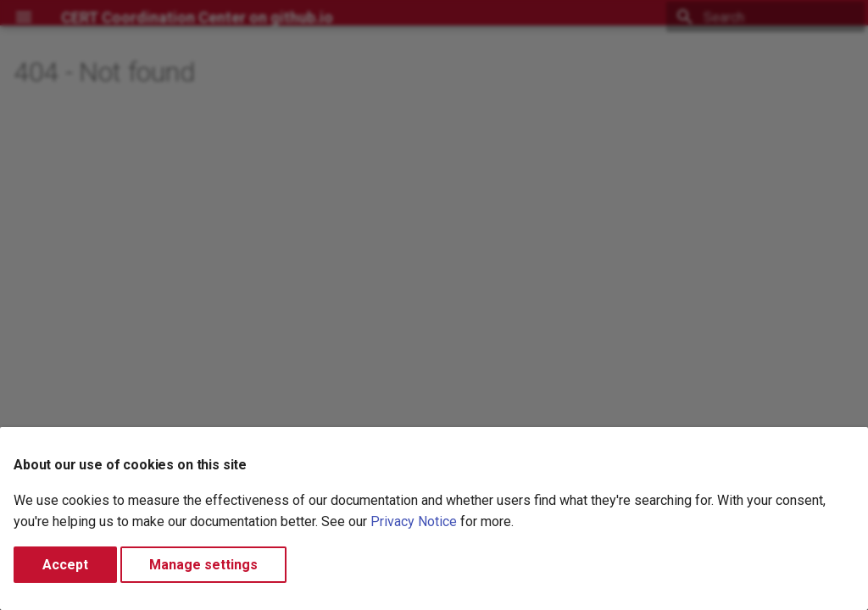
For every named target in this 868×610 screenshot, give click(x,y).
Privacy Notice (414, 521)
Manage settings (203, 565)
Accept (65, 565)
